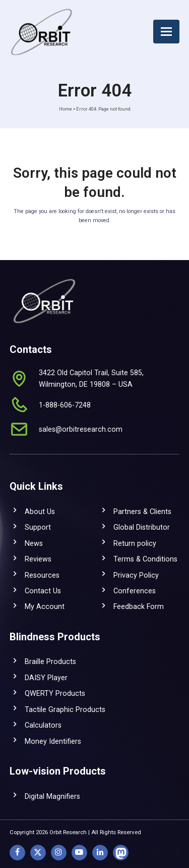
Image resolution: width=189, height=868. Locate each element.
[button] (166, 32)
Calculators (43, 725)
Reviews (38, 559)
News (34, 543)
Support (38, 527)
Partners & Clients (142, 512)
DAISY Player (46, 678)
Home (66, 109)
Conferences (135, 591)
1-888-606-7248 (65, 405)
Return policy (135, 543)
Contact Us (43, 591)
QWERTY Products (55, 693)
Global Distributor (142, 527)
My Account (45, 606)
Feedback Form (139, 606)
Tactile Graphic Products (65, 709)
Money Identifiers (53, 741)
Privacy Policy (136, 575)
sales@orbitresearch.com (81, 429)
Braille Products (50, 661)
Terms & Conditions (145, 559)
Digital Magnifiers (52, 796)
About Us (40, 512)
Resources (42, 575)
